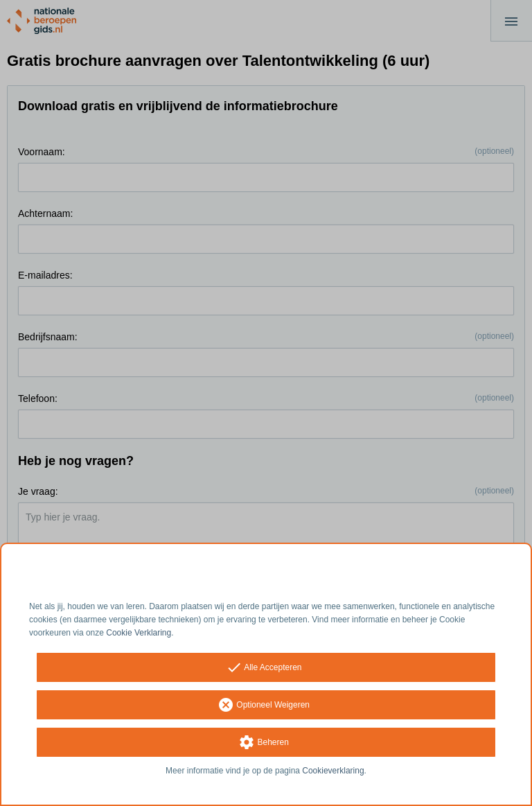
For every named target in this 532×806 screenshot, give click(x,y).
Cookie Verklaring (139, 633)
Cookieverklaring (333, 771)
